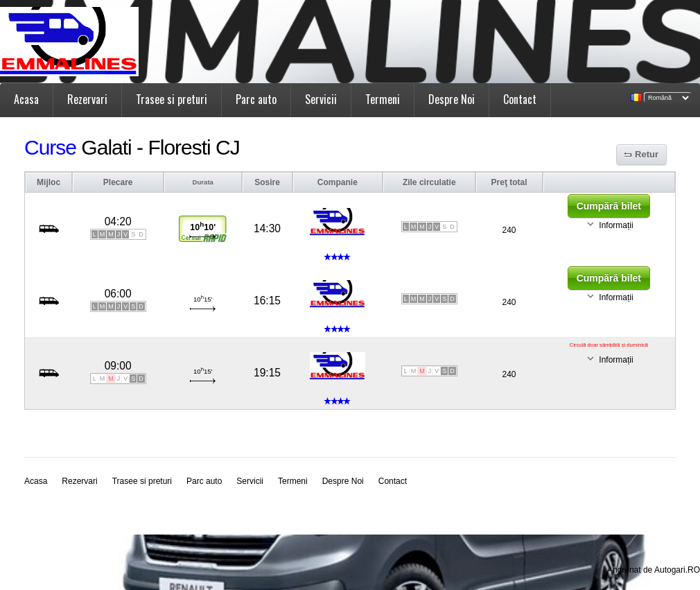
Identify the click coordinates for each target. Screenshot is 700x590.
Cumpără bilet (609, 206)
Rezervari (87, 99)
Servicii (321, 99)
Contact (520, 99)
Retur (647, 154)
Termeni (383, 99)
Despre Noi (452, 99)
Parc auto (256, 99)
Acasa (26, 99)
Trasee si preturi (172, 99)
